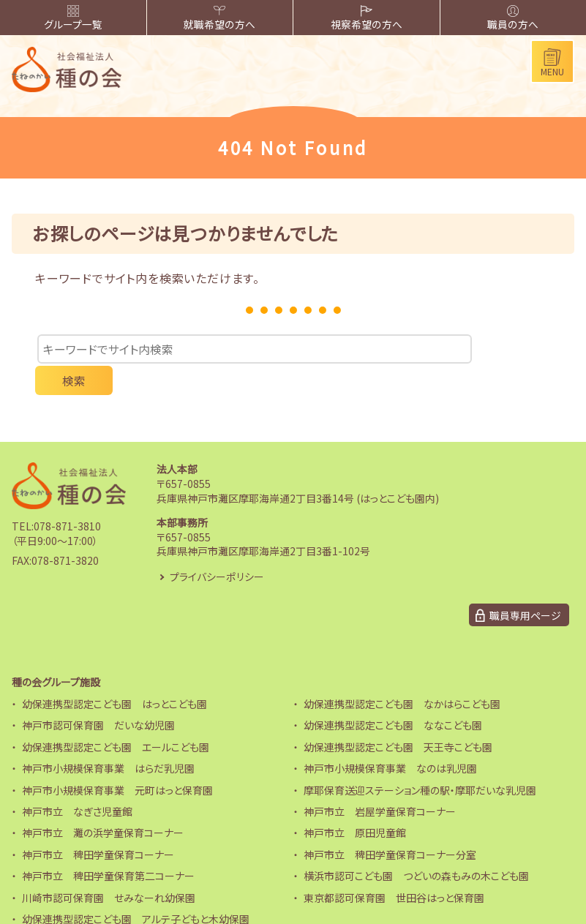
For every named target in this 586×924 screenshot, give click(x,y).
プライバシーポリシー (217, 547)
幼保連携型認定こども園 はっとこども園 (114, 675)
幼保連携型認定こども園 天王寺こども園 (398, 718)
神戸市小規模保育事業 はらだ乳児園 (108, 740)
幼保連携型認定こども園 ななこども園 (393, 696)
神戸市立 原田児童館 (355, 804)
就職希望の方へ (220, 19)
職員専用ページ (525, 586)
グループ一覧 (73, 19)
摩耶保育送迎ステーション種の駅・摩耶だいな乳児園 (420, 761)
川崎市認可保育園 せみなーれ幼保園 (109, 868)
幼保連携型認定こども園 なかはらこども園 (402, 675)
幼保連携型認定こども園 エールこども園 (116, 718)
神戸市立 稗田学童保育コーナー (98, 826)
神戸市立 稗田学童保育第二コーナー (108, 847)
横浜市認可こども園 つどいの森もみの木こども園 (416, 847)
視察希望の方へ (366, 19)
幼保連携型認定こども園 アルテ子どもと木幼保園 (136, 890)
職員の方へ (513, 19)
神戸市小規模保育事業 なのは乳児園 (390, 740)
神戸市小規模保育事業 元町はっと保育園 (117, 761)
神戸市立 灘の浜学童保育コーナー (103, 804)
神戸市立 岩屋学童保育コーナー (380, 783)
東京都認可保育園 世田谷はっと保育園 (394, 868)
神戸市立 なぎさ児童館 (77, 783)
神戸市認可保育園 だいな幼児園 (98, 696)
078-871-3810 (67, 497)
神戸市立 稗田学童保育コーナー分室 (390, 826)
